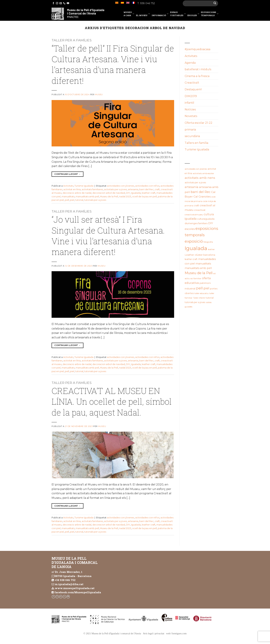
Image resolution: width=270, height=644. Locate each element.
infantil (189, 103)
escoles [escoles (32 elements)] (190, 229)
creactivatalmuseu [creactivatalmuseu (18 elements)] (194, 215)
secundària (192, 136)
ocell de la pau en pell (145, 197)
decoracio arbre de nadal (77, 193)
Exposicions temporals (210, 14)
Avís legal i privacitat (154, 633)
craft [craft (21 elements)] (197, 206)
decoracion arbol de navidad (109, 193)
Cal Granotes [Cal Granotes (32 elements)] (202, 197)
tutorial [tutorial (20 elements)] (210, 298)
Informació (160, 14)
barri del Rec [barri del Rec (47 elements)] (201, 192)
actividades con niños (147, 186)
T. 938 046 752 (146, 3)
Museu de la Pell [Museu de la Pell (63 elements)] (199, 273)
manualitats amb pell (87, 197)
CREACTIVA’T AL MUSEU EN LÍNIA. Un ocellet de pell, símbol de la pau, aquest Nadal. (112, 402)
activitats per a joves (115, 189)
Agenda (190, 63)
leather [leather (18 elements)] (211, 249)
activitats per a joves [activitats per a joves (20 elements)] (195, 183)
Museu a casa (129, 14)
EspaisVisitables (178, 14)
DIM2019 (191, 96)
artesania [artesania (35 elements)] (192, 187)
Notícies (190, 109)
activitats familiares (92, 189)
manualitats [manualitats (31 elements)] (203, 264)
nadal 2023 (125, 197)
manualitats (68, 197)
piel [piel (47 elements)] (206, 288)
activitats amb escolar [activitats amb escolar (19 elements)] (203, 173)
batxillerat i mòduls (198, 69)
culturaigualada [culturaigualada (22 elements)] (206, 219)
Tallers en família (196, 143)
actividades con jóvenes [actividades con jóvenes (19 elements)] (196, 169)
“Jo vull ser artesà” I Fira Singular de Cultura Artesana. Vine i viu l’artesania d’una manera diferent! (108, 236)
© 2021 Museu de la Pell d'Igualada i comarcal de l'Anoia (112, 633)
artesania (133, 189)
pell (67, 200)
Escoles (193, 14)
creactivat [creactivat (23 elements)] (200, 210)
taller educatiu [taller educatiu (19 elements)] (201, 293)
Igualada (136, 193)
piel (72, 200)
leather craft (149, 193)
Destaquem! (193, 89)
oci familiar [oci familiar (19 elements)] (196, 278)
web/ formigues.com (176, 633)
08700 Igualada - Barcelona (73, 576)
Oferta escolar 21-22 (199, 123)
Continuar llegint (67, 174)
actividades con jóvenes (121, 186)
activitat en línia (72, 189)
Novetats (191, 116)
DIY (128, 193)
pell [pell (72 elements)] (199, 288)
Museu (99, 94)
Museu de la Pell (109, 197)
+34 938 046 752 (65, 580)
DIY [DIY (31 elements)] (211, 223)
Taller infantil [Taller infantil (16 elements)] (199, 298)
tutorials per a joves (95, 200)
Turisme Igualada (84, 186)
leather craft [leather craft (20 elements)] (191, 259)
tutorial (79, 200)
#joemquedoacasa (197, 49)
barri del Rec (147, 189)
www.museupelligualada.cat (75, 588)
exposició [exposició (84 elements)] (194, 241)
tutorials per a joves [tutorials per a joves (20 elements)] (195, 302)
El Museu (143, 14)
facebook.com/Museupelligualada (78, 592)
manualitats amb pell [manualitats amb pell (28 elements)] (198, 268)
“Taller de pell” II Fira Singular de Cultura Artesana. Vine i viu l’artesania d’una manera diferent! (113, 64)
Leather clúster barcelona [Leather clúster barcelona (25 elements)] (200, 255)
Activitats (68, 186)
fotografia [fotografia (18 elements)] (208, 242)
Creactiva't (192, 83)
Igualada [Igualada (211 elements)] (196, 248)
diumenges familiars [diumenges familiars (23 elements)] (196, 223)
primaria (190, 130)
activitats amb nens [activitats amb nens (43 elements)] (200, 178)
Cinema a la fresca (197, 76)
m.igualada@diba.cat (69, 584)
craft (157, 189)
